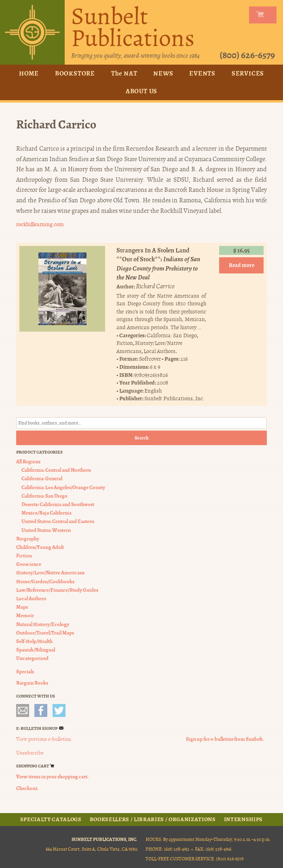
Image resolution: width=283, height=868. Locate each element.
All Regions (28, 461)
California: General (42, 478)
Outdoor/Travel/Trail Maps (45, 633)
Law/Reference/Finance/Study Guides (57, 590)
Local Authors (159, 351)
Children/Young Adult (40, 547)
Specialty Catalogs (51, 819)
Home (29, 73)
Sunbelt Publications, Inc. (174, 398)
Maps (22, 607)
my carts (264, 15)
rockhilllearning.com (40, 224)
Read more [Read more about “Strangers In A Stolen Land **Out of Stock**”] (242, 265)
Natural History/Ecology (43, 624)
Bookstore (75, 73)
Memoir (25, 615)
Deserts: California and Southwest (58, 504)
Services (248, 73)
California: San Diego (172, 335)
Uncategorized (32, 658)
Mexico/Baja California (46, 513)
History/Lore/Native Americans (50, 573)
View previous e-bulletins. (44, 739)
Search (142, 438)
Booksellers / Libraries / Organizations (153, 819)
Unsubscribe (30, 753)
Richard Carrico (155, 286)
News (163, 73)
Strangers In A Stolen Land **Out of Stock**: (158, 264)
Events (202, 73)
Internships (243, 819)
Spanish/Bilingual (36, 650)
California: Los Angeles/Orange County (63, 487)
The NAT (124, 73)
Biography (28, 538)
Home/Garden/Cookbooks (45, 581)
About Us (141, 91)
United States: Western (46, 530)
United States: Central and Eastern (58, 521)
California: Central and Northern (56, 470)
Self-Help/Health (34, 641)
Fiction (125, 343)
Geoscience (29, 564)
